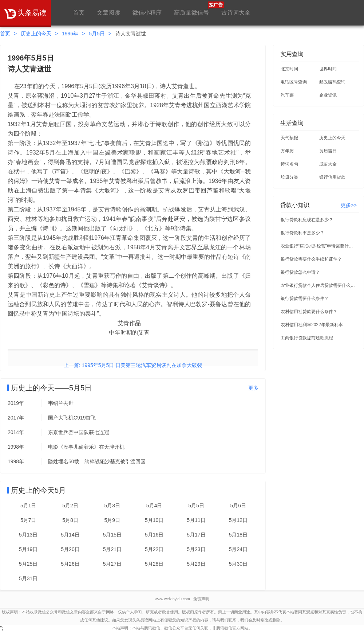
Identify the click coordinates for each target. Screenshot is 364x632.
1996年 (70, 34)
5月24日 (238, 549)
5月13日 (28, 535)
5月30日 (238, 564)
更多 (253, 388)
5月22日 (154, 549)
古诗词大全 (236, 13)
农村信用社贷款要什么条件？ (309, 312)
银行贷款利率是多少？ (302, 233)
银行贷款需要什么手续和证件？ (311, 259)
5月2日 (70, 506)
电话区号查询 (294, 82)
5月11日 (196, 520)
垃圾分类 (289, 177)
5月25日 (28, 564)
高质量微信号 (191, 9)
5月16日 (154, 535)
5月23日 (196, 549)
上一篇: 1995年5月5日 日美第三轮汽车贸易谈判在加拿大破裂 (133, 365)
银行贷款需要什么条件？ (305, 299)
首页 (79, 13)
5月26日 (70, 564)
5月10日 (154, 520)
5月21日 (112, 549)
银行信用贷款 (332, 177)
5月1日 (28, 506)
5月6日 (238, 506)
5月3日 (112, 506)
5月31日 (28, 578)
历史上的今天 (36, 34)
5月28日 (154, 564)
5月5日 (97, 34)
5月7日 (28, 520)
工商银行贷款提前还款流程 (307, 338)
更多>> (349, 205)
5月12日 (238, 520)
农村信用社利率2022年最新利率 (312, 325)
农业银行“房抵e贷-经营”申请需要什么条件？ (319, 246)
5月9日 (112, 520)
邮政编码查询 (332, 82)
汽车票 (287, 95)
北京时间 (289, 69)
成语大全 (328, 164)
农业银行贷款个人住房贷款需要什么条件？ (319, 285)
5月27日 (112, 564)
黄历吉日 (328, 151)
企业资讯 (328, 95)
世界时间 (328, 69)
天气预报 (289, 138)
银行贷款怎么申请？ (300, 272)
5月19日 (28, 549)
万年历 (287, 151)
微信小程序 (147, 13)
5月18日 (238, 535)
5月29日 (196, 564)
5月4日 (154, 506)
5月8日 (70, 520)
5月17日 (196, 535)
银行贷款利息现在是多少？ (307, 220)
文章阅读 (108, 13)
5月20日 (70, 549)
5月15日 (112, 535)
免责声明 (201, 599)
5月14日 (70, 535)
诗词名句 (289, 164)
